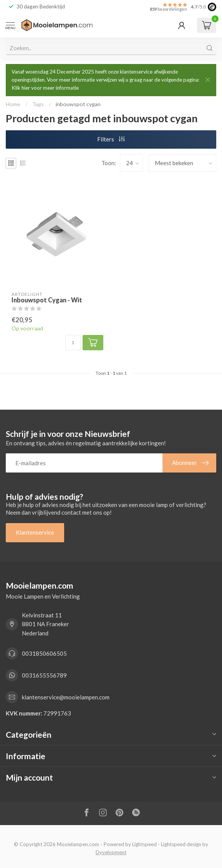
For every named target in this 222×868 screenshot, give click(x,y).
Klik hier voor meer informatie (45, 88)
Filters (111, 139)
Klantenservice (35, 532)
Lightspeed (144, 844)
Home (13, 104)
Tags (38, 104)
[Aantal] (73, 343)
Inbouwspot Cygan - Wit (47, 300)
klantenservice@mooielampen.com (66, 697)
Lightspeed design (181, 844)
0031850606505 (44, 653)
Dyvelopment (111, 852)
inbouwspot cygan (78, 104)
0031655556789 (44, 675)
